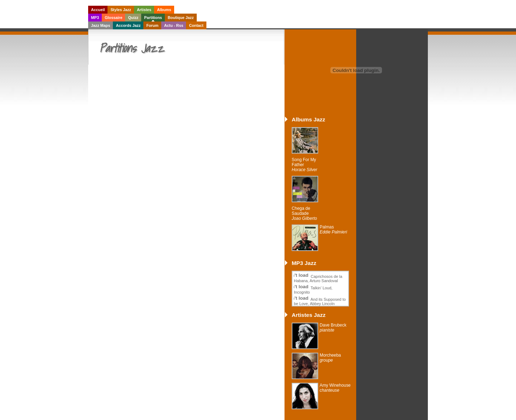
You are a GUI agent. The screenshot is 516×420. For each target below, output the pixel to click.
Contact (196, 25)
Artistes (144, 10)
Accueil (98, 10)
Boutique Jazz (181, 18)
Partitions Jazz (132, 48)
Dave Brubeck (333, 328)
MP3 (95, 18)
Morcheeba (330, 358)
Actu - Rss (174, 25)
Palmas (333, 230)
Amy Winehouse (335, 388)
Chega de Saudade (304, 213)
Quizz (133, 18)
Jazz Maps (101, 25)
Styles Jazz (121, 10)
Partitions (153, 18)
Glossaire (113, 18)
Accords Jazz (128, 25)
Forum (152, 25)
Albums (164, 10)
